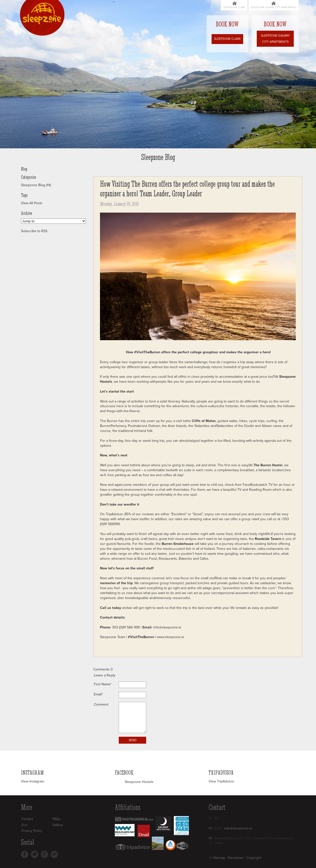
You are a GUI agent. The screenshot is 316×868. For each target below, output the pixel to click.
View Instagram (33, 781)
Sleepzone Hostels (139, 782)
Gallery (58, 825)
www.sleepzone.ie (170, 637)
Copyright (254, 858)
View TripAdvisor (221, 781)
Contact (27, 819)
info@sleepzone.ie (167, 627)
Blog (24, 169)
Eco (24, 825)
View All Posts (32, 203)
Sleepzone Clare (234, 7)
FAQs (56, 819)
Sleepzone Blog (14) (36, 185)
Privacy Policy (32, 831)
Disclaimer (236, 858)
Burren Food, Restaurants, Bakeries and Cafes (173, 559)
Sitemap (219, 858)
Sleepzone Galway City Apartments (273, 7)
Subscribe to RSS (34, 231)
